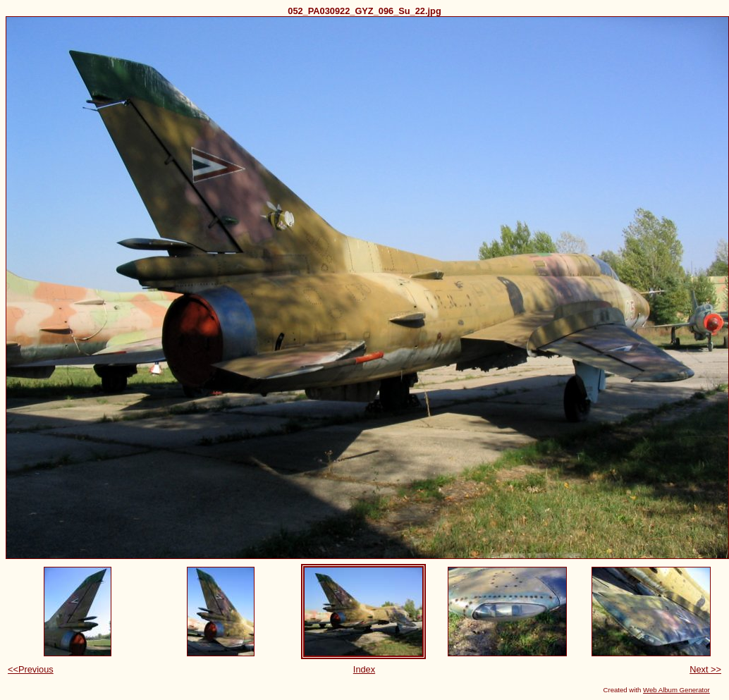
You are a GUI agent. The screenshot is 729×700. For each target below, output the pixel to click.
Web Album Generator (676, 690)
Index (364, 669)
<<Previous (31, 669)
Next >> (705, 669)
